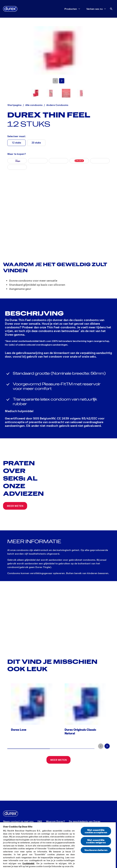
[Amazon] (58, 161)
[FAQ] (40, 821)
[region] (58, 845)
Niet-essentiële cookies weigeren (96, 841)
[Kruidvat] (79, 161)
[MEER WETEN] (15, 506)
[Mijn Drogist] (17, 161)
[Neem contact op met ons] (18, 821)
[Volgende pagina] (62, 81)
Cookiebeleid (28, 863)
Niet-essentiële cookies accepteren (96, 831)
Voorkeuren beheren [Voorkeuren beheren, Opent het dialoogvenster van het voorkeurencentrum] (96, 850)
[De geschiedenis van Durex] (85, 821)
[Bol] (38, 161)
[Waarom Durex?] (55, 821)
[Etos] (100, 161)
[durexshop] (17, 167)
